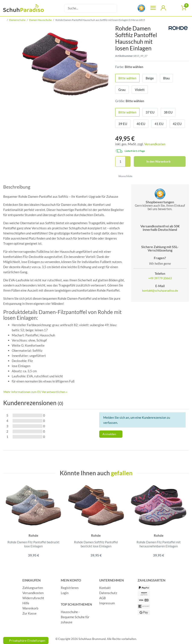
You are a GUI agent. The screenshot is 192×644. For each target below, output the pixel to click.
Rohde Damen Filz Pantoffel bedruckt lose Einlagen (33, 544)
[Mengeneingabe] (120, 161)
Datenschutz (108, 593)
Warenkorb (30, 608)
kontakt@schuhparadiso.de (160, 291)
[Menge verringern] (128, 164)
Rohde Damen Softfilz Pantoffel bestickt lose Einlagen (96, 544)
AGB (103, 598)
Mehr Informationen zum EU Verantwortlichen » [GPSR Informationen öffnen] (35, 392)
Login (65, 593)
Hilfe (26, 603)
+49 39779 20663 (160, 278)
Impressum (107, 603)
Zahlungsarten (33, 588)
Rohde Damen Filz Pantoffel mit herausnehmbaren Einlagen (159, 544)
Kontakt (105, 588)
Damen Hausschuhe (40, 20)
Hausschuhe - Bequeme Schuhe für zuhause (75, 617)
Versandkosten (155, 144)
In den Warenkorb (164, 161)
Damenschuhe (17, 20)
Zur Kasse (29, 613)
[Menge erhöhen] (128, 159)
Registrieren (70, 588)
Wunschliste (124, 176)
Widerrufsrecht (33, 598)
